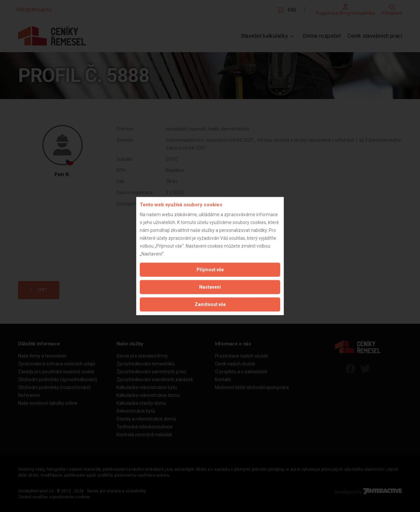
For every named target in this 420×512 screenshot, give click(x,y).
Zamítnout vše (210, 304)
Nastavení (210, 287)
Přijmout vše (210, 270)
